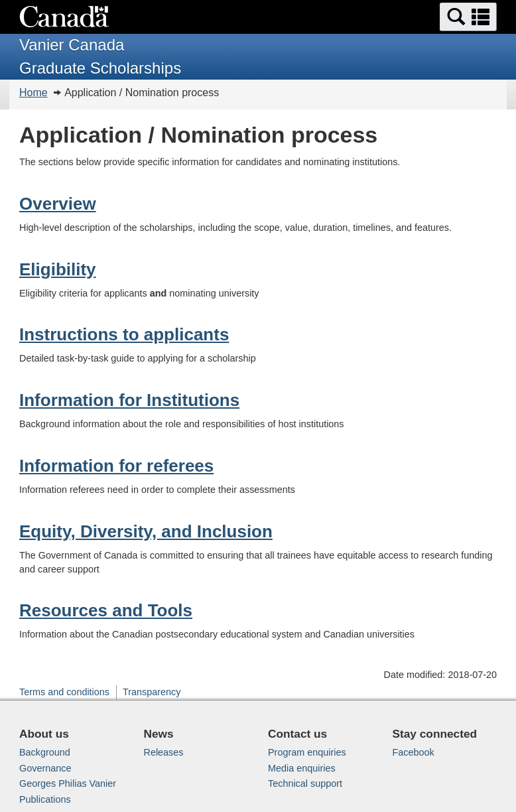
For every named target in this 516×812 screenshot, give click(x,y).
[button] (468, 17)
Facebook (414, 752)
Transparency (152, 692)
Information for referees (116, 466)
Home (33, 93)
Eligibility (58, 269)
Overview (58, 204)
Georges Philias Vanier (68, 783)
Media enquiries (302, 768)
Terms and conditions (64, 692)
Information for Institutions (129, 400)
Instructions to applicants (124, 334)
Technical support (305, 783)
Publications (45, 799)
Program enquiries (307, 752)
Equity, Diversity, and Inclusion (146, 531)
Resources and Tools (106, 610)
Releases (164, 752)
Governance (45, 768)
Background (45, 752)
